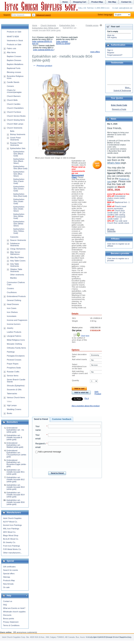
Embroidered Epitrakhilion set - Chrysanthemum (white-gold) (17, 454)
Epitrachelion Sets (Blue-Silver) (19, 174)
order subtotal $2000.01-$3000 (63, 42)
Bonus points (9, 619)
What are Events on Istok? (14, 608)
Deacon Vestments (18, 240)
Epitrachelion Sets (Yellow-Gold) (19, 231)
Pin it (87, 398)
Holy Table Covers (18, 261)
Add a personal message (48, 452)
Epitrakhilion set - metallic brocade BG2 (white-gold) (16, 479)
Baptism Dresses (14, 60)
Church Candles (14, 104)
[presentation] (68, 461)
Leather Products (14, 332)
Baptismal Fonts (14, 68)
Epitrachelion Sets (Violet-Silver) (19, 209)
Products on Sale (14, 32)
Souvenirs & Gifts (14, 390)
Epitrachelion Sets (67, 25)
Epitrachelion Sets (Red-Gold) (20, 195)
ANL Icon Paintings (11, 529)
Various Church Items (16, 397)
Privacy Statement (11, 622)
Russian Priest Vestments (16, 144)
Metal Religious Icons (16, 340)
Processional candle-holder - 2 (116, 218)
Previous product (43, 66)
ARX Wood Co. (9, 532)
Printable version (92, 25)
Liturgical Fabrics (14, 336)
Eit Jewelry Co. (9, 542)
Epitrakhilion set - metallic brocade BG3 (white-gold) (16, 487)
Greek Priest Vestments (15, 139)
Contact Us (126, 2)
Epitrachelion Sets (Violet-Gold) (19, 201)
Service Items (13, 376)
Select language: (114, 15)
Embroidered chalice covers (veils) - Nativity (117, 198)
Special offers (9, 574)
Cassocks (14, 237)
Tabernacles (12, 393)
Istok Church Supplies (12, 518)
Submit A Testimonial (122, 90)
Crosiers (10, 288)
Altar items (11, 52)
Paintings (11, 352)
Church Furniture (14, 112)
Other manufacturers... (13, 553)
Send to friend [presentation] (41, 419)
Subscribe (111, 231)
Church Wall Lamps (15, 124)
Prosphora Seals (14, 368)
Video (9, 401)
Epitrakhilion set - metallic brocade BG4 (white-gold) (16, 495)
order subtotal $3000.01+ (44, 50)
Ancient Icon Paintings (12, 525)
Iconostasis (12, 316)
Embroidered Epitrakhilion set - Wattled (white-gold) (15, 445)
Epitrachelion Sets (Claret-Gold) (19, 181)
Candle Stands (13, 82)
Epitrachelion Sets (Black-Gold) (19, 154)
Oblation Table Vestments (16, 270)
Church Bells (12, 100)
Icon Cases (12, 308)
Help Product (98, 393)
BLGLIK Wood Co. (11, 539)
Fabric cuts (12, 48)
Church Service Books (16, 116)
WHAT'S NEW (13, 37)
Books (10, 413)
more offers (95, 52)
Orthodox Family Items (16, 348)
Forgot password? (115, 55)
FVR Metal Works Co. (12, 549)
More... (128, 88)
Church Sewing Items (16, 120)
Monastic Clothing (14, 344)
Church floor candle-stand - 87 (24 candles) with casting (116, 213)
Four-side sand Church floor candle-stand (118, 222)
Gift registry (112, 37)
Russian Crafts (13, 372)
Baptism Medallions (15, 64)
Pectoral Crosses (14, 360)
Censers (10, 86)
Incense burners (14, 324)
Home (35, 25)
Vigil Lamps (12, 405)
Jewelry (10, 328)
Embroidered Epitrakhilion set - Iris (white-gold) (15, 430)
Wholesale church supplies (14, 612)
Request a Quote (119, 109)
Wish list (111, 35)
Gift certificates (9, 567)
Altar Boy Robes (17, 257)
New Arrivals (8, 584)
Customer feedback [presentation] (62, 419)
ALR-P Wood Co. (10, 522)
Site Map (112, 2)
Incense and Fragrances (17, 320)
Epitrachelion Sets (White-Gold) (45, 28)
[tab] (41, 419)
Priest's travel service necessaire (117, 207)
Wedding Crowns (14, 409)
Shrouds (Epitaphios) (16, 386)
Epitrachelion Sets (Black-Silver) (19, 161)
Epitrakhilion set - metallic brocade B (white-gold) (14, 437)
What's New (114, 163)
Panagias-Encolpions (16, 356)
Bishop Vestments (18, 134)
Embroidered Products (16, 296)
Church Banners (14, 96)
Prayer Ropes (13, 364)
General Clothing (14, 300)
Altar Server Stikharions (15, 253)
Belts (12, 131)
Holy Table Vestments (15, 265)
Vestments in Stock (15, 40)
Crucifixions (12, 292)
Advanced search (44, 15)
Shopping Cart (80, 2)
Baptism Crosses (14, 56)
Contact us (8, 601)
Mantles (13, 278)
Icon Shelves (12, 312)
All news (111, 229)
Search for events (10, 570)
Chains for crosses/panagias (14, 91)
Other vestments (17, 275)
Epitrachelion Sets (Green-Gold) (19, 189)
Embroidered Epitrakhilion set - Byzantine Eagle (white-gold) (16, 463)
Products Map (9, 580)
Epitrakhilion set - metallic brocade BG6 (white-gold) (16, 502)
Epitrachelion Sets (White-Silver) (19, 224)
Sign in (110, 50)
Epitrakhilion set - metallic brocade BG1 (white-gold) (16, 472)
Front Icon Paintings (12, 546)
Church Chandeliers (15, 108)
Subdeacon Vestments (15, 244)
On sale (6, 587)
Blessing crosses (14, 72)
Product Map (97, 2)
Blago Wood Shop (11, 535)
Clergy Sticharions (18, 249)
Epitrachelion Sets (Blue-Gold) (20, 167)
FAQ (5, 605)
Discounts (7, 615)
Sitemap (7, 577)
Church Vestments (48, 25)
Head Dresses (13, 304)
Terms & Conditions (11, 625)
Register (111, 53)
